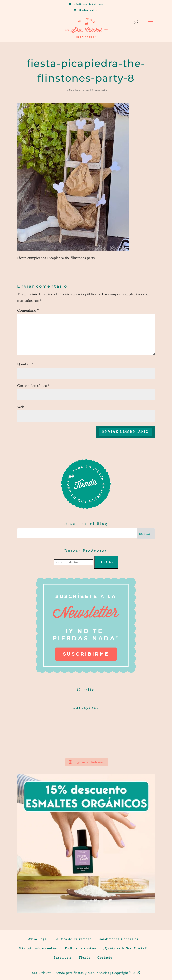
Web (21, 407)
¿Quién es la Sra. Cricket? (126, 948)
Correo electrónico (34, 386)
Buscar (106, 562)
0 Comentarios (99, 90)
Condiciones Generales (118, 939)
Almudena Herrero (79, 90)
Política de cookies (81, 948)
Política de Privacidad (73, 939)
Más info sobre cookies (38, 948)
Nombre (25, 364)
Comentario (28, 310)
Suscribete (63, 958)
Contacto (105, 958)
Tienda (85, 958)
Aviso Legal (38, 939)
